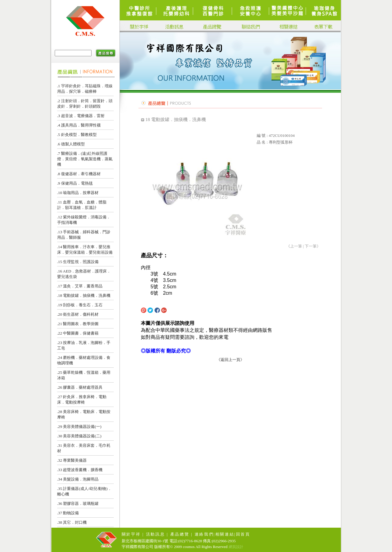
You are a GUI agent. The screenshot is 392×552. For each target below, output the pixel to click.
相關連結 (225, 534)
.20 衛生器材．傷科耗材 (78, 314)
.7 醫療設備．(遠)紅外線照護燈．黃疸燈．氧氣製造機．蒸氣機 (85, 159)
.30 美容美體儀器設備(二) (79, 436)
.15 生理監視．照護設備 (78, 262)
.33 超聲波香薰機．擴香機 (80, 470)
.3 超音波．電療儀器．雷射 (81, 116)
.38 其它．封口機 (72, 522)
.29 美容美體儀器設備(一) (79, 427)
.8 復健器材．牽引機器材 (79, 174)
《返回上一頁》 (230, 360)
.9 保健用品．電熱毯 (75, 183)
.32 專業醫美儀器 (72, 460)
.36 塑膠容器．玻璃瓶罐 (78, 503)
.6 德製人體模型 (71, 144)
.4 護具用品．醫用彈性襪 (79, 125)
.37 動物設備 (68, 513)
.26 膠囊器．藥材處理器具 (80, 387)
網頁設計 (236, 547)
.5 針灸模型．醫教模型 (77, 135)
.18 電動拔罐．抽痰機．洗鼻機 (84, 295)
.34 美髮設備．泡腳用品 (78, 479)
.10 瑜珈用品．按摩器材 (78, 193)
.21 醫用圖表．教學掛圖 (78, 324)
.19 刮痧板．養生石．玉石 (80, 305)
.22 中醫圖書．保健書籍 (78, 333)
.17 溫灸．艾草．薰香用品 (80, 286)
